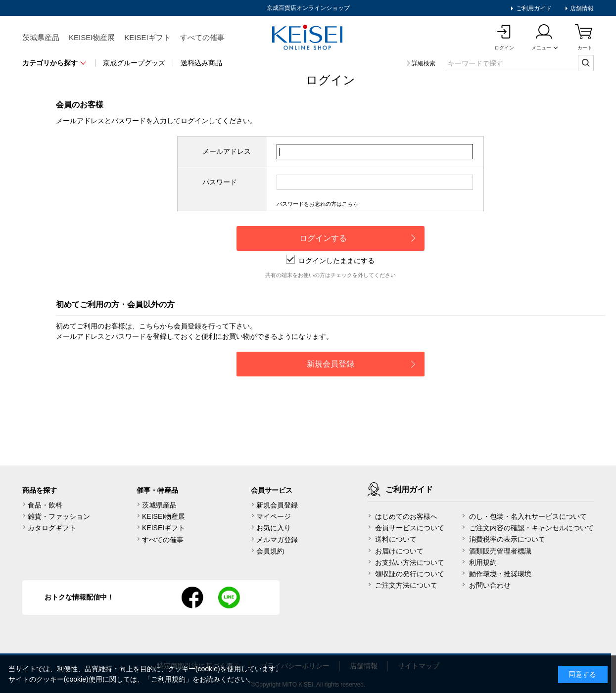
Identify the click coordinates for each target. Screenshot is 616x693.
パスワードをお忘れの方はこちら (317, 204)
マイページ (274, 516)
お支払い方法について (410, 562)
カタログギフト (52, 528)
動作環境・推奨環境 (500, 574)
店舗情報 (581, 8)
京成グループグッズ (134, 63)
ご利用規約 (168, 679)
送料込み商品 (201, 63)
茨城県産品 (41, 37)
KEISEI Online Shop (308, 38)
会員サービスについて (410, 528)
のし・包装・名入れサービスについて (528, 516)
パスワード (220, 182)
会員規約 (270, 551)
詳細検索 (424, 63)
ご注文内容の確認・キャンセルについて (531, 528)
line (229, 598)
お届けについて (399, 551)
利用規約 (483, 562)
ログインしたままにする (330, 261)
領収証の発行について (410, 574)
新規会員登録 (277, 505)
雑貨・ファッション (59, 516)
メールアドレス (227, 151)
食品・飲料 (45, 505)
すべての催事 (202, 37)
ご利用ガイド (533, 8)
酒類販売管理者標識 (500, 551)
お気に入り (274, 528)
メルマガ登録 (277, 540)
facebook (192, 598)
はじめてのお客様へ (406, 516)
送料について (396, 539)
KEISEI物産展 (92, 37)
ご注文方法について (406, 585)
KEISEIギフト (147, 37)
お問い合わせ (490, 585)
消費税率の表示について (507, 539)
